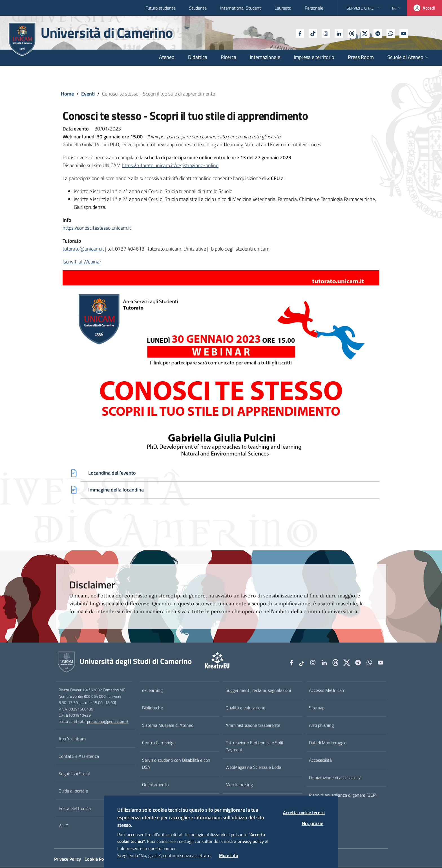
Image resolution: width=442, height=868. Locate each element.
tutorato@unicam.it (83, 249)
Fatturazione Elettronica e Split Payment (255, 746)
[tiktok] (297, 33)
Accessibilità (320, 760)
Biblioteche (153, 708)
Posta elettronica (75, 809)
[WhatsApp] (375, 33)
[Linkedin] (323, 33)
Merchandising (239, 785)
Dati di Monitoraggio (328, 743)
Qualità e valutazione (245, 708)
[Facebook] (284, 33)
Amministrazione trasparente (253, 725)
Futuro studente (161, 8)
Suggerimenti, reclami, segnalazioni (258, 691)
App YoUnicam (72, 739)
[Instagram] (310, 33)
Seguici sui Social (74, 774)
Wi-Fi (64, 826)
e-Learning (152, 691)
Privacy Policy (68, 859)
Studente (198, 8)
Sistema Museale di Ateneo (168, 725)
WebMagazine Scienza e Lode (253, 767)
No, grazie (313, 824)
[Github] (336, 33)
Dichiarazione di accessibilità (335, 778)
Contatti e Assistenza (79, 756)
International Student (241, 8)
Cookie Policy (98, 859)
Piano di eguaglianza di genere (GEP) (343, 795)
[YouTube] (388, 33)
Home (67, 94)
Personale (314, 8)
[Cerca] (428, 34)
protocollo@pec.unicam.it (108, 722)
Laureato (283, 8)
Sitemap (317, 708)
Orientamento (155, 785)
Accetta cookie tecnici (304, 812)
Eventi (88, 94)
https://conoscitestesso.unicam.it (97, 228)
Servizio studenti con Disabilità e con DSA (176, 764)
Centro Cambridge (159, 743)
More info (228, 855)
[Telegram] (362, 33)
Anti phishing (321, 725)
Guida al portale (73, 791)
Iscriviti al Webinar (82, 262)
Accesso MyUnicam (327, 691)
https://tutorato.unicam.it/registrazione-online (170, 165)
